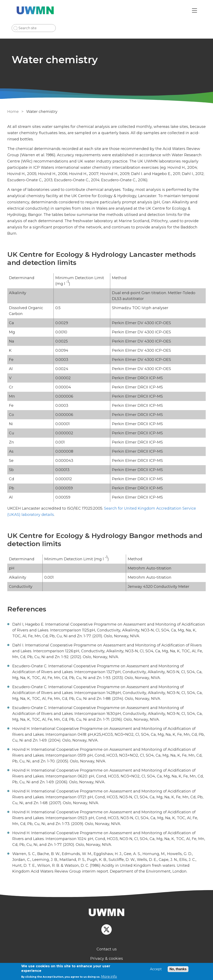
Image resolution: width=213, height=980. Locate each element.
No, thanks (178, 969)
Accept (156, 969)
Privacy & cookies (107, 952)
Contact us (107, 943)
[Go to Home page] (37, 10)
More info (109, 977)
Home (12, 112)
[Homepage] (106, 907)
